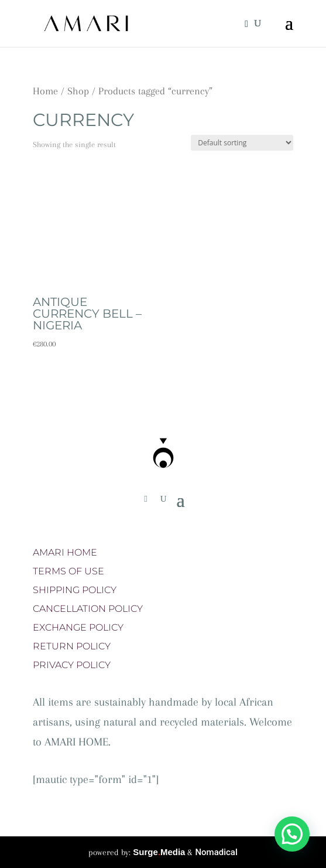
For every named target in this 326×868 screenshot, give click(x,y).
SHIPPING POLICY (75, 590)
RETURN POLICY (72, 646)
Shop (78, 91)
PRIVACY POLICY (72, 665)
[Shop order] (242, 143)
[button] (292, 834)
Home (45, 91)
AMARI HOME (65, 552)
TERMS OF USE (68, 571)
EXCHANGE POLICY (78, 627)
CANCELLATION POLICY (88, 609)
